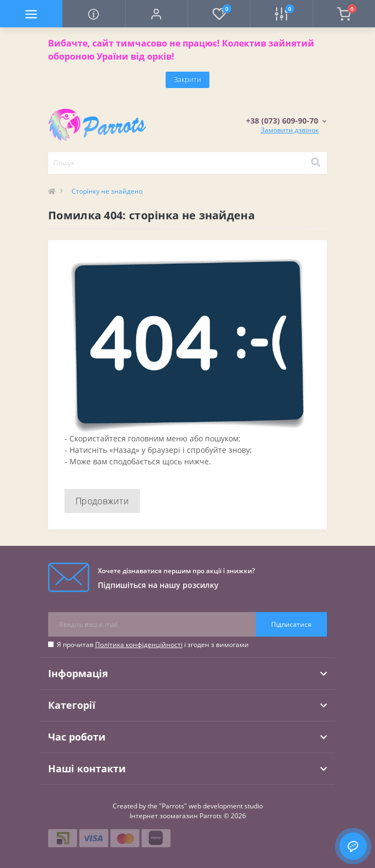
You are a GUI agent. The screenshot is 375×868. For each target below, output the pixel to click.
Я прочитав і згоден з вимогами (153, 645)
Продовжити (102, 501)
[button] (156, 14)
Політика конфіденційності (139, 645)
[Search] (315, 163)
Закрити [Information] (187, 79)
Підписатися (291, 624)
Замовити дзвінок (290, 130)
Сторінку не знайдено (107, 191)
